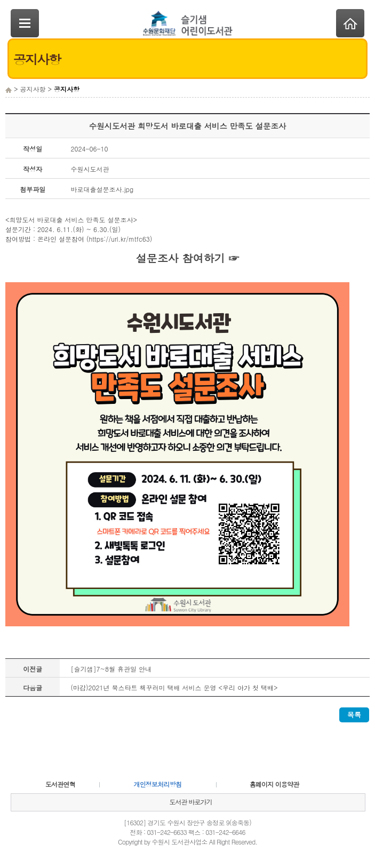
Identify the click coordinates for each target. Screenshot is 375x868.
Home (350, 23)
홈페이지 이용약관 (274, 784)
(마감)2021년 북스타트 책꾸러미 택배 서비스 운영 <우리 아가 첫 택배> (174, 687)
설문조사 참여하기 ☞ (187, 258)
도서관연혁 (60, 784)
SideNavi (25, 23)
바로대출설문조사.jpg (102, 189)
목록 (354, 715)
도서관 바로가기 (190, 802)
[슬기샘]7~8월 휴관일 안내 (111, 669)
